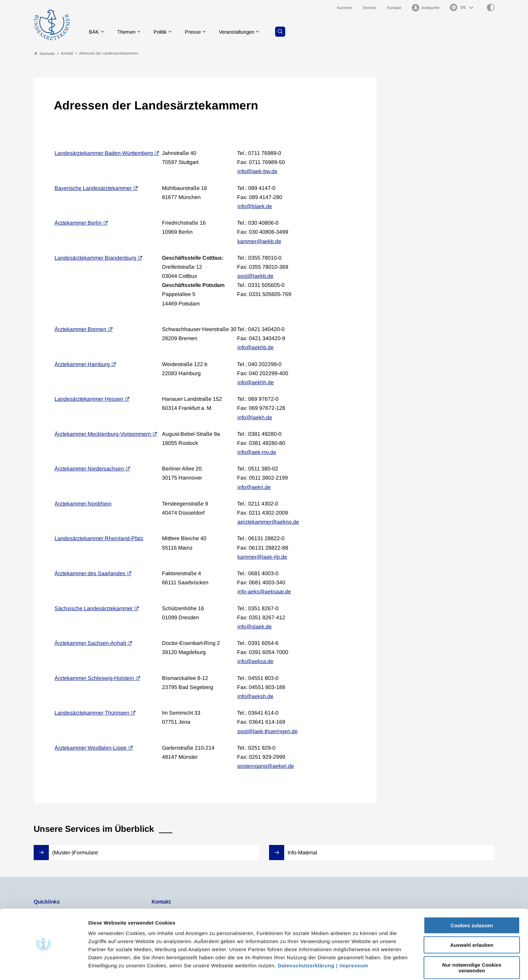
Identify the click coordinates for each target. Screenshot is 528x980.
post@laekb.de (255, 276)
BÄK (95, 32)
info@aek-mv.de (257, 452)
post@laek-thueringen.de (268, 731)
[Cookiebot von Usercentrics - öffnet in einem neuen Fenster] (44, 967)
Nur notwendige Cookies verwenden (472, 947)
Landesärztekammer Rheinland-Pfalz (99, 539)
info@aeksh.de (255, 696)
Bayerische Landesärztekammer (93, 188)
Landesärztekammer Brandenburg (95, 258)
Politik (165, 32)
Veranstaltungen (245, 32)
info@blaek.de (255, 206)
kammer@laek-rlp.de (262, 557)
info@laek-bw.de (257, 172)
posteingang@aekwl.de (266, 766)
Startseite (44, 53)
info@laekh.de (255, 417)
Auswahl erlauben (472, 925)
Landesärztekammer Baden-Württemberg (104, 153)
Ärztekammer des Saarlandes (90, 573)
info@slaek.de (255, 627)
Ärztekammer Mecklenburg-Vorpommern (103, 434)
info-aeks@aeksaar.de (264, 592)
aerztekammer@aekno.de (268, 522)
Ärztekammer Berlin (78, 223)
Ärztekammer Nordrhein (83, 504)
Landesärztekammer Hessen (89, 399)
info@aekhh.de (256, 382)
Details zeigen (358, 967)
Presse (199, 32)
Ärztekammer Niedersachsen (89, 469)
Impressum (354, 945)
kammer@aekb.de (259, 241)
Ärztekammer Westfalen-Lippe (91, 748)
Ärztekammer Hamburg (82, 364)
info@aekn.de (254, 487)
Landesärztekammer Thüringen (92, 713)
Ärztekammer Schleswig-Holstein (94, 678)
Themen (129, 32)
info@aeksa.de (255, 662)
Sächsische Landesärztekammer (94, 608)
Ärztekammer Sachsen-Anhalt (90, 643)
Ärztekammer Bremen (80, 329)
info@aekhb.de (256, 348)
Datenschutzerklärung (306, 945)
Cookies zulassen (472, 905)
